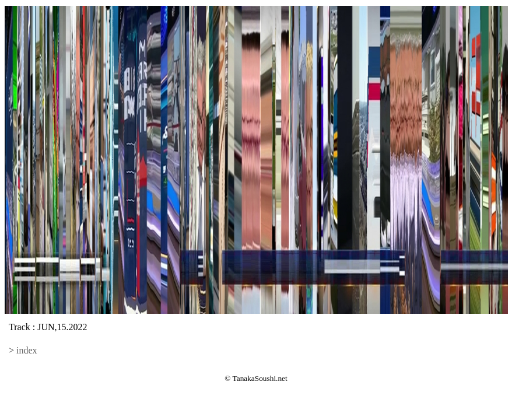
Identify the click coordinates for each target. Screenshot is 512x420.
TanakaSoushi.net (260, 378)
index (27, 350)
